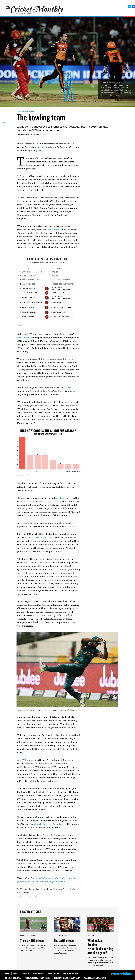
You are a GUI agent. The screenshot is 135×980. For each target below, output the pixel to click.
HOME (7, 973)
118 (70, 388)
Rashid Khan (23, 338)
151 (61, 391)
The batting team (64, 940)
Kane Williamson (25, 760)
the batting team (63, 878)
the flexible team (57, 882)
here (40, 151)
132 (65, 388)
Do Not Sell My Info (70, 973)
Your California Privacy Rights (37, 978)
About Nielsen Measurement (96, 978)
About (16, 973)
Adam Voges (64, 498)
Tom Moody (52, 230)
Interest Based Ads (13, 978)
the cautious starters (37, 882)
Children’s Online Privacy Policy (67, 978)
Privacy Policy (39, 973)
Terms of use (53, 973)
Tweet (4, 123)
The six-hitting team (32, 940)
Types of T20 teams (26, 111)
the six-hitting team (44, 878)
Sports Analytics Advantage (49, 824)
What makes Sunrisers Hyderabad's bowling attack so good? (100, 946)
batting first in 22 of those (40, 538)
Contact (26, 973)
